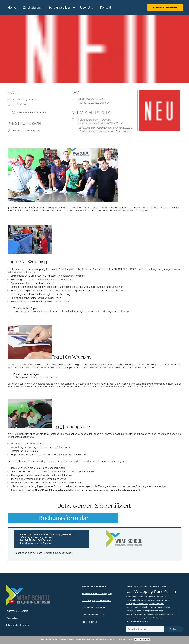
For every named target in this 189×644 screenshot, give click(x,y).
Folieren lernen (89, 622)
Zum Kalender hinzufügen (28, 112)
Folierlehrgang (120, 128)
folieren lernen (103, 128)
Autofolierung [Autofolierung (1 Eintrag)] (131, 586)
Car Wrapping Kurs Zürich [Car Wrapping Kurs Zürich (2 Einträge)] (151, 591)
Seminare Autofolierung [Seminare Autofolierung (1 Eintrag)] (154, 618)
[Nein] (185, 640)
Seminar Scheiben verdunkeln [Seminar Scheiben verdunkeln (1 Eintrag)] (137, 621)
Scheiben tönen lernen (117, 131)
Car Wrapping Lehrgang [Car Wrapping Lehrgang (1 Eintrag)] (135, 597)
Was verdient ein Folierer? (95, 586)
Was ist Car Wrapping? (93, 607)
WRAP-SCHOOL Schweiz (91, 99)
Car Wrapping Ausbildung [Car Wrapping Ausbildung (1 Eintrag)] (158, 586)
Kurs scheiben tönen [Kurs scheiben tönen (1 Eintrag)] (134, 611)
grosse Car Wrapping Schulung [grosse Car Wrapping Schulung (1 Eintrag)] (160, 607)
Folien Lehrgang (86, 128)
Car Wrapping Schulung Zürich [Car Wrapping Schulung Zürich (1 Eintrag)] (159, 600)
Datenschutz (12, 618)
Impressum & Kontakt (17, 611)
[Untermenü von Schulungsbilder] (74, 7)
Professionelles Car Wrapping (97, 593)
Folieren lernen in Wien (93, 615)
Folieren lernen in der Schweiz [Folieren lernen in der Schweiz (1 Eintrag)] (137, 607)
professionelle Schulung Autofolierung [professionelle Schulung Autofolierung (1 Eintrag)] (140, 614)
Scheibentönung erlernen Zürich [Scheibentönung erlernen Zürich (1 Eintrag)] (166, 614)
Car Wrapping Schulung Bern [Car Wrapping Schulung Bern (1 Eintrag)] (137, 600)
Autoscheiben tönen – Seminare (94, 120)
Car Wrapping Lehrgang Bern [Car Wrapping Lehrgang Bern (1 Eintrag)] (155, 597)
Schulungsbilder (60, 7)
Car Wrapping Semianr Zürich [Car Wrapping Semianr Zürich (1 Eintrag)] (137, 604)
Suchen (173, 629)
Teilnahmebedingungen (18, 625)
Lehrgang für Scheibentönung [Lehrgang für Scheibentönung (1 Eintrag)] (152, 611)
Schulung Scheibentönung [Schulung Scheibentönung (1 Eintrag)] (136, 618)
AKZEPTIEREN (142, 639)
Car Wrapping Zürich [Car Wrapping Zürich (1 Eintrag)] (156, 604)
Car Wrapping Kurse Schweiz (96, 600)
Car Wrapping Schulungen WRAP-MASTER (100, 123)
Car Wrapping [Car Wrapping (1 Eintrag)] (142, 586)
